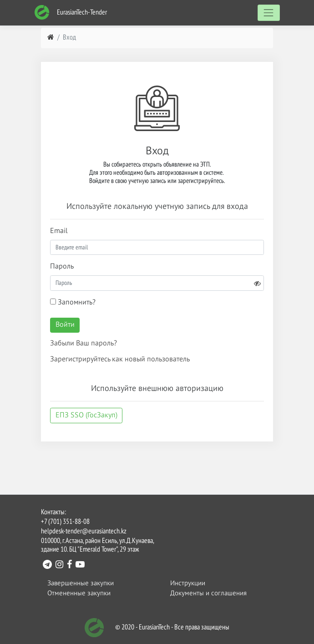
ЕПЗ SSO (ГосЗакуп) (86, 416)
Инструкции (188, 583)
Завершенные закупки (81, 583)
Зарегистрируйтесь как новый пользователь (120, 360)
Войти (65, 325)
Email (59, 231)
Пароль (62, 267)
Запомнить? (73, 302)
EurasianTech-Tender (71, 13)
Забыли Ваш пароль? (84, 344)
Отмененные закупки (79, 593)
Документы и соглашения (208, 593)
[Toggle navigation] (269, 13)
